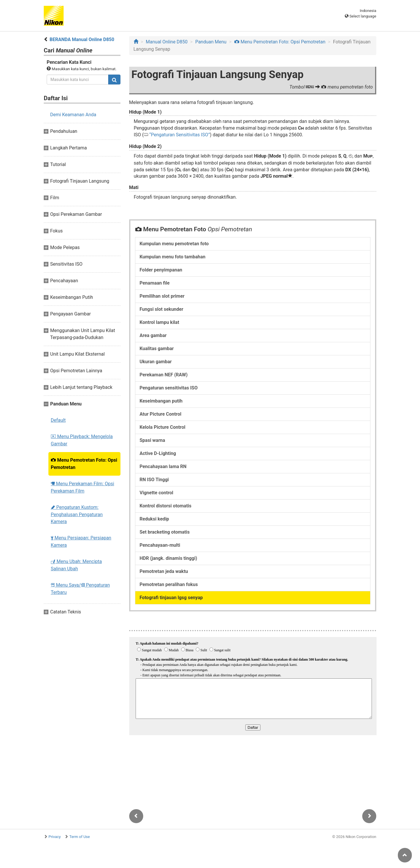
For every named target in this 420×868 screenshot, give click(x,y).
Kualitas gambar (157, 349)
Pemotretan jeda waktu (164, 571)
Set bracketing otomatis (165, 532)
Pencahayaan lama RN (163, 466)
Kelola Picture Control (163, 427)
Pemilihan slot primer (162, 296)
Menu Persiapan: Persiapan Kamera (81, 541)
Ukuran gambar (156, 362)
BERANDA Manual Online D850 (82, 39)
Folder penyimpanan (161, 270)
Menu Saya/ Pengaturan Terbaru (80, 589)
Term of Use (80, 837)
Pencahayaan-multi (160, 545)
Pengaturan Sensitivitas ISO (179, 135)
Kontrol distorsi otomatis (166, 506)
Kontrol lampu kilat (160, 322)
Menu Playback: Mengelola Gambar (82, 440)
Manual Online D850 (167, 42)
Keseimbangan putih (161, 401)
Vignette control (157, 493)
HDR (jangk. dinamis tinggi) (168, 558)
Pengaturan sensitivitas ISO (169, 388)
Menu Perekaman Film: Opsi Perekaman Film (82, 487)
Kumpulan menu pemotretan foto (174, 244)
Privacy (55, 837)
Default (58, 420)
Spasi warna (153, 440)
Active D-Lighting (158, 453)
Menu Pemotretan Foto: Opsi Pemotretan (84, 464)
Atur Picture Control (161, 414)
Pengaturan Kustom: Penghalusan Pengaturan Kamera (77, 514)
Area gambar (153, 335)
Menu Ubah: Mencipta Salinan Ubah (76, 565)
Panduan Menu (211, 42)
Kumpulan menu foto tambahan (173, 257)
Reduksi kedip (154, 519)
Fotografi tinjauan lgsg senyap (171, 598)
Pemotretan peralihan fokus (169, 584)
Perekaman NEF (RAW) (164, 375)
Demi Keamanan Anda (73, 115)
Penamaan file (155, 283)
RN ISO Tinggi (154, 480)
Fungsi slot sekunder (162, 309)
